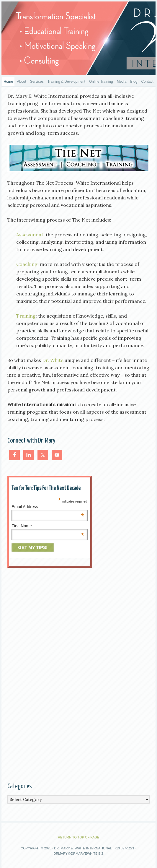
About (21, 82)
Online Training (101, 82)
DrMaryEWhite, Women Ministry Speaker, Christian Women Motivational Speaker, (78, 38)
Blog (134, 82)
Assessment (30, 235)
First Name (48, 526)
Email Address (48, 507)
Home (8, 82)
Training (26, 316)
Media (122, 82)
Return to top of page (78, 837)
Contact (147, 82)
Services (37, 82)
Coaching (27, 264)
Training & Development (66, 82)
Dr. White (52, 360)
